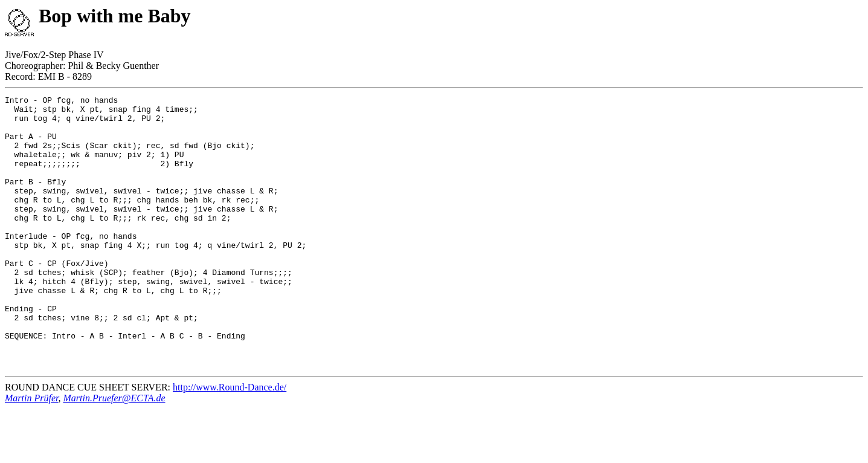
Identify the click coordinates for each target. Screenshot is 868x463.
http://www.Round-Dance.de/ (230, 442)
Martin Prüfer (31, 452)
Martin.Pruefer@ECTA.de (114, 452)
